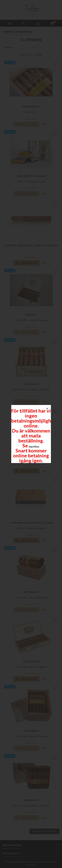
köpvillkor (34, 447)
